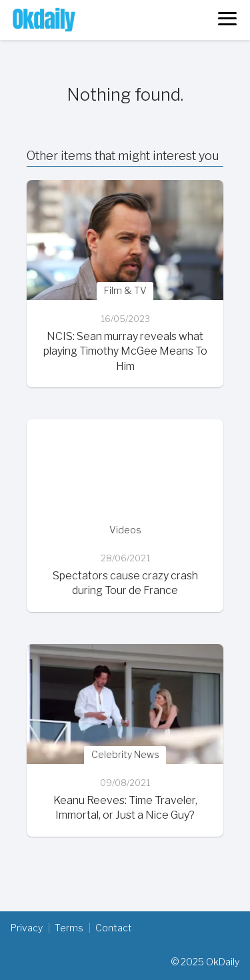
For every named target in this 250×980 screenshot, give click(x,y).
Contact (114, 928)
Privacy (27, 928)
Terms (69, 928)
